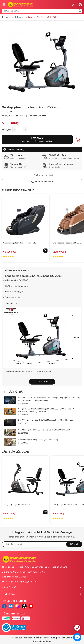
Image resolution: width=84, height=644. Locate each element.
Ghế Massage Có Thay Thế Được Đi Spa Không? (39, 440)
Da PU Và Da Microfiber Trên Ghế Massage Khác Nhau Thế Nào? (46, 420)
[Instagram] (18, 606)
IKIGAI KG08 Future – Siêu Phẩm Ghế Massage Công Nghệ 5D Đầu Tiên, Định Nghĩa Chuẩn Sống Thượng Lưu (49, 399)
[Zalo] (11, 606)
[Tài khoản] (74, 4)
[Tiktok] (24, 606)
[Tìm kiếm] (80, 11)
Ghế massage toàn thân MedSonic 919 (20, 243)
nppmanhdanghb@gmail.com (23, 582)
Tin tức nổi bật (13, 392)
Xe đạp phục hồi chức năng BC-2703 (68, 505)
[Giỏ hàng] (80, 4)
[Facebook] (4, 606)
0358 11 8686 (20, 577)
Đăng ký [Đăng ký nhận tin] (74, 544)
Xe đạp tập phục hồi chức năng (16, 505)
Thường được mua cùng (18, 190)
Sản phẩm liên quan (15, 452)
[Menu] (4, 4)
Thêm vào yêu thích (42, 175)
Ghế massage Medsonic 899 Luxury (68, 243)
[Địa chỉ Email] (42, 544)
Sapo (49, 641)
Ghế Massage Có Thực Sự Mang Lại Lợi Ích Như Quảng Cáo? (44, 430)
